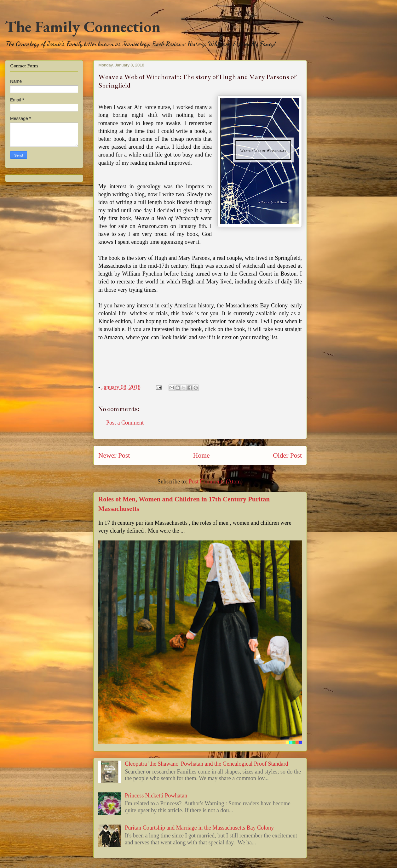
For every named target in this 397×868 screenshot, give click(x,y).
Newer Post (114, 455)
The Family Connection (83, 27)
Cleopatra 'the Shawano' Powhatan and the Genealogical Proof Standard (206, 764)
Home (201, 455)
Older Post (287, 455)
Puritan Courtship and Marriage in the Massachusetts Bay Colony (199, 828)
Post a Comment (125, 423)
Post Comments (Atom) (216, 482)
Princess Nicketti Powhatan (156, 796)
